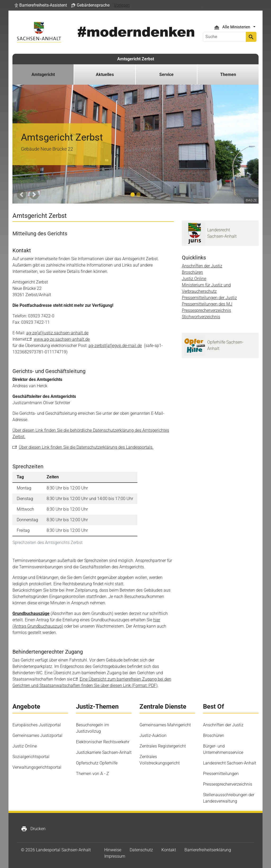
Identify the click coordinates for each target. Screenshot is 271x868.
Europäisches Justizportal (37, 725)
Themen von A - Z (92, 774)
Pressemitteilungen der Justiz (209, 298)
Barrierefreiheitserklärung (208, 850)
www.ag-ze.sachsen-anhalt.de (62, 339)
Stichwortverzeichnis (201, 317)
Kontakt (169, 850)
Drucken (33, 829)
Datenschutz (141, 850)
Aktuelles (105, 75)
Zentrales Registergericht (163, 746)
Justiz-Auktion (153, 736)
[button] (41, 5)
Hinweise (113, 850)
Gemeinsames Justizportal (37, 736)
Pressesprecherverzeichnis (206, 310)
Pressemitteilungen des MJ (207, 304)
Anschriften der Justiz (202, 266)
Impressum (115, 856)
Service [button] (166, 75)
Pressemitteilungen (221, 774)
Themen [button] (228, 75)
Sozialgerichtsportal (31, 757)
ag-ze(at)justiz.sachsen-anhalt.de (57, 333)
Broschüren (192, 272)
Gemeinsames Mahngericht (165, 725)
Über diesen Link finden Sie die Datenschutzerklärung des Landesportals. (86, 447)
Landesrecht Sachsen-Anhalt (230, 763)
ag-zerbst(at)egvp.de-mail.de (115, 346)
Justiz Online (194, 279)
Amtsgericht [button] (43, 75)
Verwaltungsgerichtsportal (37, 767)
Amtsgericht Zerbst (136, 59)
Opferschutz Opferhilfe (97, 763)
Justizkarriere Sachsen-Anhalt (104, 752)
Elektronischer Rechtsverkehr (103, 742)
